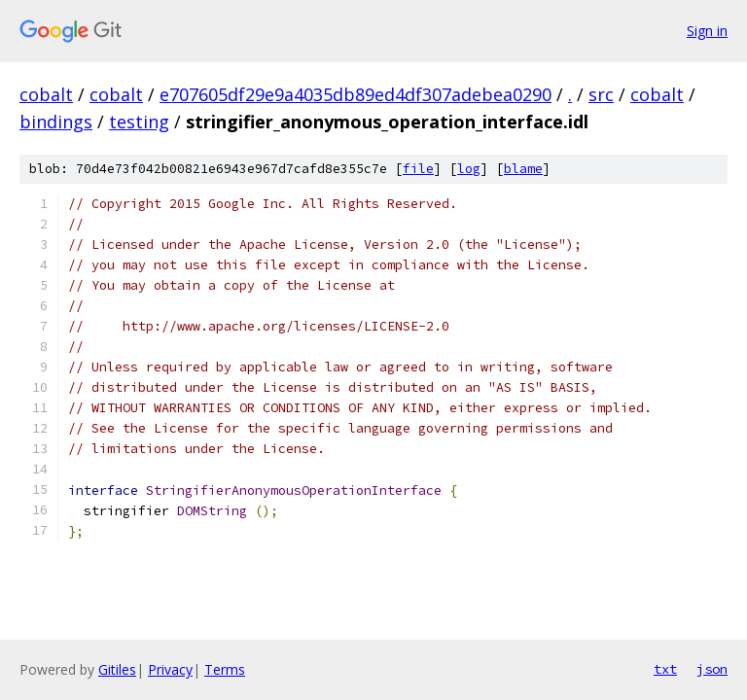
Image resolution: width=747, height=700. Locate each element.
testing (139, 122)
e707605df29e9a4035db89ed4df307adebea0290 (356, 94)
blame (523, 169)
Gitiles (117, 669)
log (469, 169)
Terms (225, 669)
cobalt (46, 94)
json (712, 669)
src (601, 94)
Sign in (707, 31)
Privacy (170, 669)
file (418, 169)
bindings (56, 122)
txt (665, 669)
